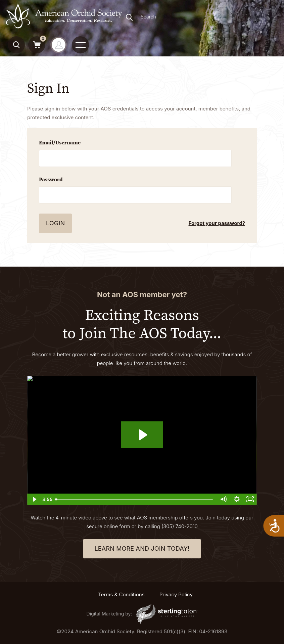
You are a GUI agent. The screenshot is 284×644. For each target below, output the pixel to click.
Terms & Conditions (121, 594)
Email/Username (60, 142)
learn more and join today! (142, 548)
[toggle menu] (81, 45)
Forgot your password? (217, 223)
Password (51, 179)
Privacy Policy (176, 594)
